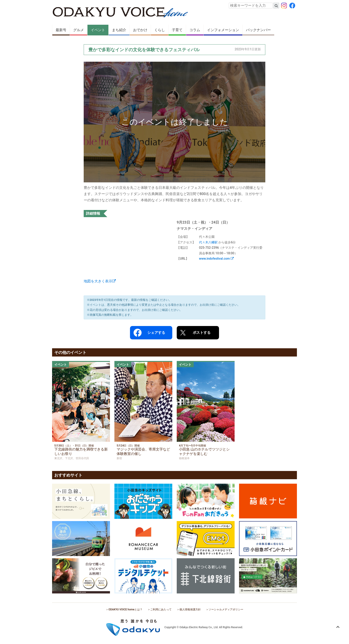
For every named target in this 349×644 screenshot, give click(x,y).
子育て (177, 30)
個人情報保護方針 (190, 609)
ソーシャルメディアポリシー (226, 609)
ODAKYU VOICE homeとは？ (125, 609)
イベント (98, 30)
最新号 (61, 30)
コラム (195, 30)
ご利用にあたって (161, 609)
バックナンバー (258, 30)
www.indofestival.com (216, 259)
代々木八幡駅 (208, 242)
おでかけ (140, 30)
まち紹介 (119, 30)
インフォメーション (223, 30)
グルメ (79, 30)
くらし (160, 30)
